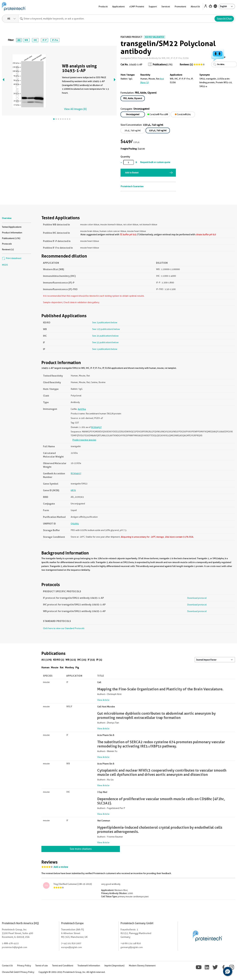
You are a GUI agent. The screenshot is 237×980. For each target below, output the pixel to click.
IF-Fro (55, 40)
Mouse (55, 667)
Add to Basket (132, 173)
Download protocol (197, 598)
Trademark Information (89, 966)
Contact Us (7, 966)
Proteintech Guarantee (132, 186)
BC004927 (96, 427)
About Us (195, 6)
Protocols (7, 244)
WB (26, 40)
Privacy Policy (24, 966)
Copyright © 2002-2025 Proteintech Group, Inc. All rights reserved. (72, 972)
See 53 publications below (105, 342)
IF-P (44, 40)
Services (166, 6)
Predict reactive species (84, 440)
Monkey (69, 667)
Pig (77, 667)
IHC (35, 40)
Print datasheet (12, 258)
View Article (103, 700)
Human (45, 667)
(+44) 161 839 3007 (71, 943)
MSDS (5, 265)
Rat (62, 667)
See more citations (81, 849)
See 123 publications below (106, 329)
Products (103, 6)
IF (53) (91, 660)
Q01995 (75, 523)
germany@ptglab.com (132, 947)
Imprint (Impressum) (114, 966)
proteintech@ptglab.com (15, 947)
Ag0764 (82, 409)
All (19, 40)
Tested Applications (12, 227)
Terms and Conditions (63, 966)
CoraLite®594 (183, 114)
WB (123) (71, 660)
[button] (228, 971)
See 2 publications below (105, 322)
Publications (160, 65)
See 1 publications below (105, 349)
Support (153, 6)
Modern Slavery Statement (142, 966)
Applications (118, 6)
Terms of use (41, 966)
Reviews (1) (186, 65)
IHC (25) (82, 660)
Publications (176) (11, 238)
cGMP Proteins (137, 6)
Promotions (180, 6)
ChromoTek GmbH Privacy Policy (18, 972)
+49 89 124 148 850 (131, 943)
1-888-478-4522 (10, 943)
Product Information (12, 233)
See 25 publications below (105, 336)
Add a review (61, 867)
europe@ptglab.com (72, 947)
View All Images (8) (75, 109)
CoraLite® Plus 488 (158, 114)
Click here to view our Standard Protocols (64, 628)
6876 (73, 490)
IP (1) (99, 660)
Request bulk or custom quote (155, 162)
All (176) (47, 660)
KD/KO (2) (59, 660)
